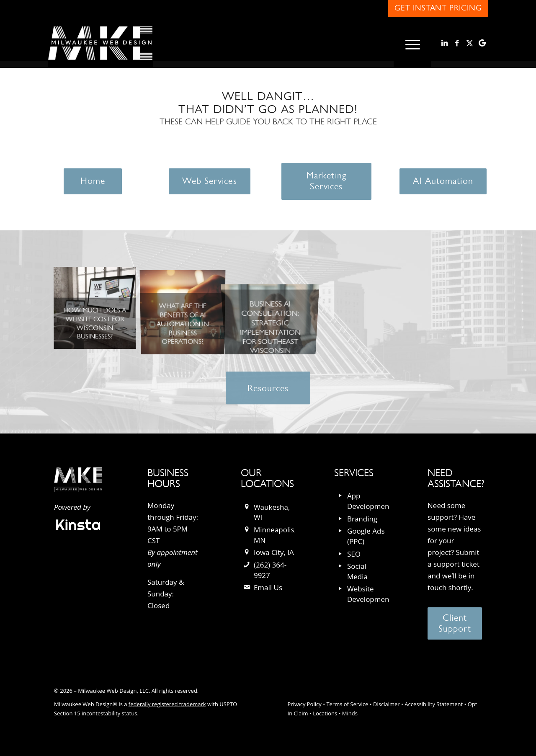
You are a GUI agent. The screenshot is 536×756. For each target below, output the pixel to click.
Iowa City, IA (274, 552)
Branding (362, 519)
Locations (325, 713)
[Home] (93, 181)
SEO (354, 554)
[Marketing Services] (327, 182)
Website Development (370, 594)
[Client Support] (455, 623)
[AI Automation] (443, 181)
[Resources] (268, 393)
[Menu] (412, 43)
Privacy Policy (305, 704)
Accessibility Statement (434, 704)
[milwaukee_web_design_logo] (100, 43)
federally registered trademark (167, 704)
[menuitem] (412, 43)
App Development (370, 501)
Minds (350, 713)
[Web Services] (209, 181)
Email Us (268, 587)
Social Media (357, 571)
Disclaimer (387, 704)
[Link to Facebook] (457, 43)
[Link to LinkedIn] (444, 43)
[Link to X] (469, 43)
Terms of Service (347, 704)
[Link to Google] (482, 43)
